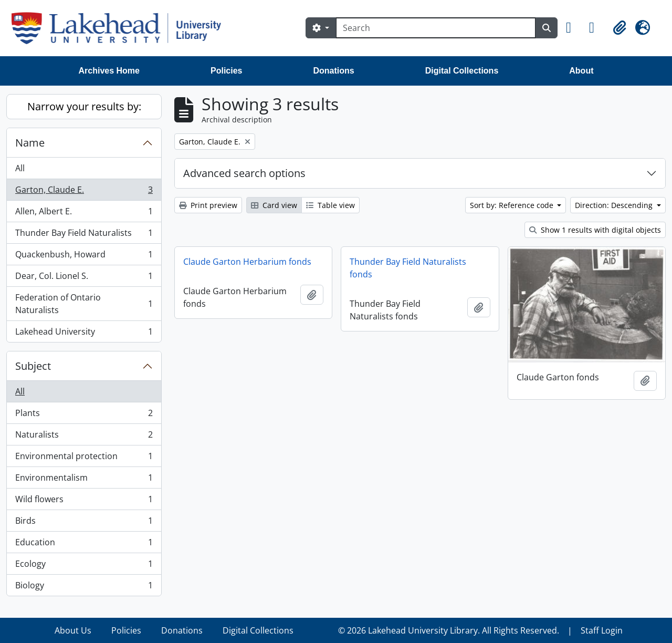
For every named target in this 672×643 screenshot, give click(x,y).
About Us (73, 630)
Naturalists (84, 437)
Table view (330, 205)
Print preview (208, 205)
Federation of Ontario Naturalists (84, 304)
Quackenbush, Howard (84, 257)
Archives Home (109, 71)
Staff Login (602, 630)
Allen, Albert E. (84, 214)
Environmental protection (84, 458)
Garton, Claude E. (84, 192)
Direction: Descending (615, 205)
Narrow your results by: (84, 106)
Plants (84, 415)
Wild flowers (84, 501)
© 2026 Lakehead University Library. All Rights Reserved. (449, 630)
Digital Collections (462, 71)
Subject (33, 366)
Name (30, 143)
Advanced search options (244, 173)
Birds (84, 523)
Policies (226, 71)
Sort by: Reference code (513, 205)
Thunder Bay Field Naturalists (84, 235)
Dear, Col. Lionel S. (84, 278)
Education (84, 545)
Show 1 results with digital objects (595, 230)
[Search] (436, 28)
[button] (573, 28)
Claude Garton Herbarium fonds (247, 262)
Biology (84, 587)
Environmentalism (84, 480)
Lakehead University (84, 334)
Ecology (84, 566)
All (20, 168)
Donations (333, 71)
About (581, 71)
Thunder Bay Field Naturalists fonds (408, 268)
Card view (274, 205)
